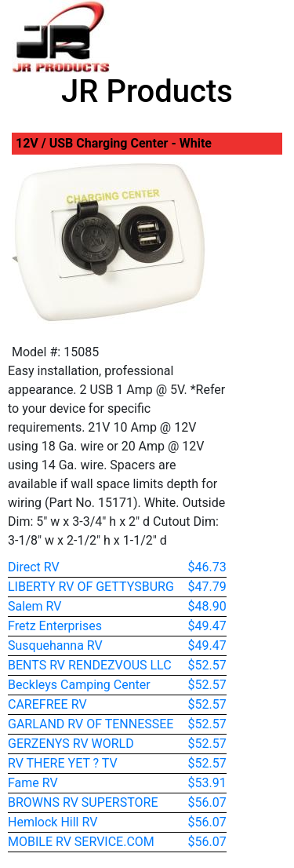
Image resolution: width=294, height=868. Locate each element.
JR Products (147, 91)
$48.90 (207, 606)
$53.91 (207, 783)
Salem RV (34, 606)
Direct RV (34, 567)
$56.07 (207, 802)
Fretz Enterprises (55, 626)
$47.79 (207, 587)
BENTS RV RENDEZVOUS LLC (90, 665)
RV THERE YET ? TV (63, 763)
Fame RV (33, 783)
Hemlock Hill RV (53, 822)
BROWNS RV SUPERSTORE (83, 802)
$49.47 (207, 626)
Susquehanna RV (55, 646)
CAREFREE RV (47, 704)
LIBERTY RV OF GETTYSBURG (91, 587)
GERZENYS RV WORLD (71, 744)
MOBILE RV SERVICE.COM (81, 842)
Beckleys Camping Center (79, 685)
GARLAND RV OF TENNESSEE (91, 724)
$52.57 (207, 665)
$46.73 (207, 567)
